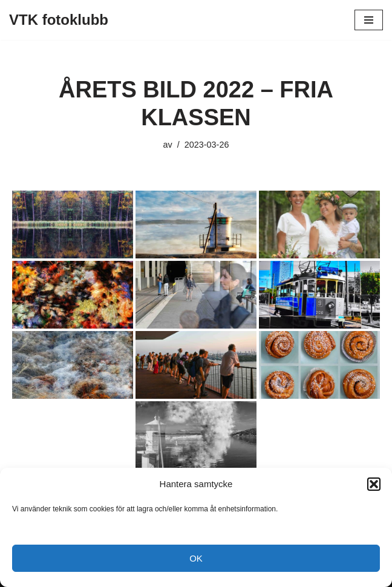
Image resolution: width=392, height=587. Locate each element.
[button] (374, 484)
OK (196, 558)
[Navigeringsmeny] (369, 20)
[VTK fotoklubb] (59, 20)
